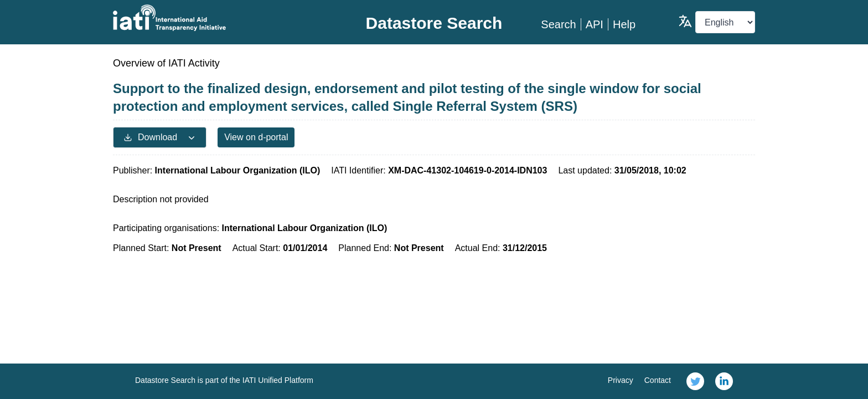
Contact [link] (658, 380)
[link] (695, 381)
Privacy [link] (621, 380)
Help (624, 24)
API (595, 24)
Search (558, 24)
